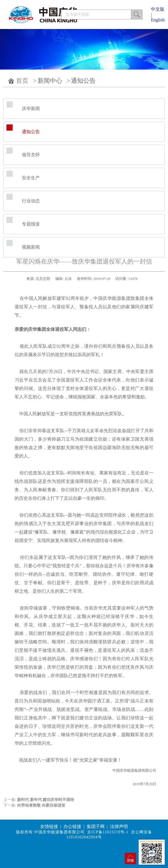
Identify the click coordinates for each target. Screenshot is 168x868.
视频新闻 (31, 247)
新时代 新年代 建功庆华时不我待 (46, 800)
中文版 (158, 9)
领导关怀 (31, 155)
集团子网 (96, 826)
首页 (22, 81)
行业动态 (31, 201)
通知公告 (83, 81)
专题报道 (31, 224)
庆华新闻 (31, 109)
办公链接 (72, 826)
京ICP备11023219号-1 (108, 832)
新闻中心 (50, 81)
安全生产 (31, 178)
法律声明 (119, 826)
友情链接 (49, 826)
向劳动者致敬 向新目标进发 (41, 805)
